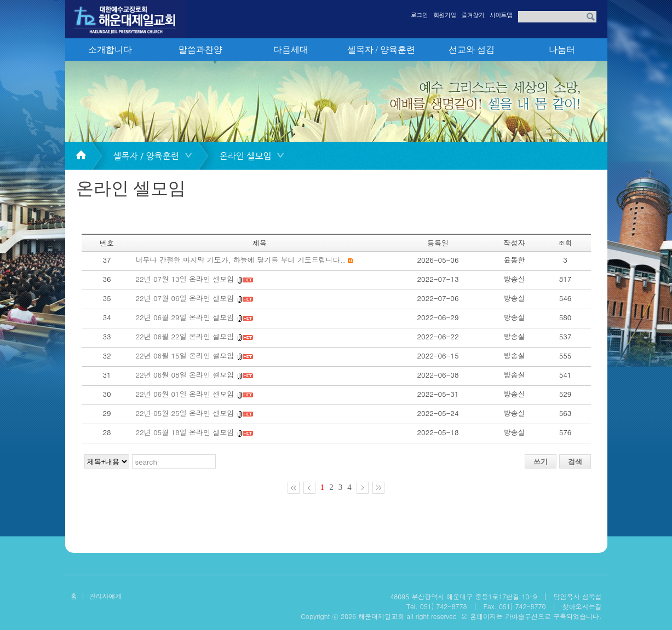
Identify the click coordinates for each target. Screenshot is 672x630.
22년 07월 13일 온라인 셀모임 (185, 279)
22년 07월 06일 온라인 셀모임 (185, 298)
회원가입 (444, 16)
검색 (575, 462)
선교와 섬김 (472, 50)
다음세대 (291, 50)
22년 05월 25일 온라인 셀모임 (186, 413)
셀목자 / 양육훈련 (381, 50)
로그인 (419, 16)
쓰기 (541, 462)
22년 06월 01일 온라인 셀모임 (186, 394)
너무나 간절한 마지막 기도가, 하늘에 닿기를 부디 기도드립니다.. (241, 260)
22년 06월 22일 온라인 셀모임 (185, 336)
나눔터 (562, 50)
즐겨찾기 (473, 16)
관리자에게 (106, 596)
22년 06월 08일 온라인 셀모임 (185, 375)
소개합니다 (110, 50)
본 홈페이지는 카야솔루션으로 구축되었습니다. (532, 616)
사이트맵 (501, 16)
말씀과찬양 (200, 50)
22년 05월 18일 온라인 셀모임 (185, 432)
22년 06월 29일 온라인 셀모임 (185, 317)
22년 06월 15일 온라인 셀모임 (185, 356)
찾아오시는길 (582, 606)
